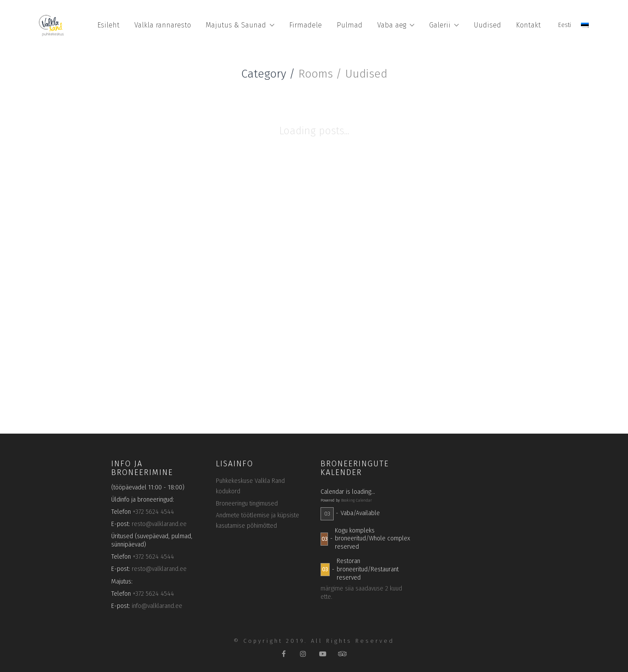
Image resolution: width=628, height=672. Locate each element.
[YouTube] (323, 653)
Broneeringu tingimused (247, 504)
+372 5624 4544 (153, 512)
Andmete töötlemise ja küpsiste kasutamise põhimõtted (258, 521)
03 (327, 514)
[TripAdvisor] (343, 653)
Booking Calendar (357, 500)
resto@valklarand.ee (159, 524)
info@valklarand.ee (157, 606)
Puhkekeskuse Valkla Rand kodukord (250, 486)
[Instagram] (303, 653)
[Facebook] (284, 653)
